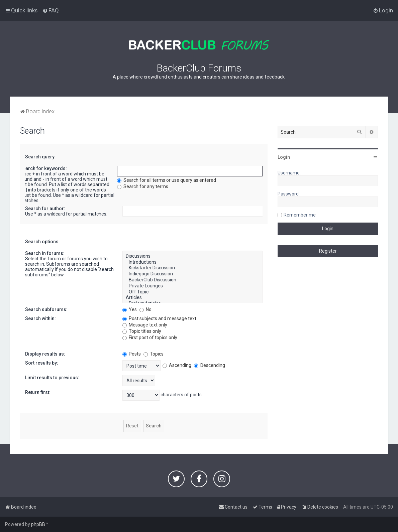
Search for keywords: (43, 168)
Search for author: (45, 209)
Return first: (38, 392)
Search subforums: (46, 309)
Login (284, 157)
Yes (130, 309)
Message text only (145, 325)
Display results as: (45, 354)
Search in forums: (45, 253)
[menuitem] (51, 10)
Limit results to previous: (52, 378)
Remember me (300, 215)
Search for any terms (143, 186)
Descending (210, 365)
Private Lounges (192, 286)
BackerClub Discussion (192, 280)
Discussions (192, 256)
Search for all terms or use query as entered (167, 180)
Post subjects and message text (159, 318)
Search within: (40, 318)
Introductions (192, 262)
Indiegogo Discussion (192, 274)
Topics (154, 354)
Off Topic (192, 292)
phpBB (38, 524)
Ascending (177, 365)
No (145, 309)
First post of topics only (150, 338)
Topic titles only (142, 331)
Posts (132, 354)
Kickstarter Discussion (192, 268)
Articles (192, 298)
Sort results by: (42, 363)
